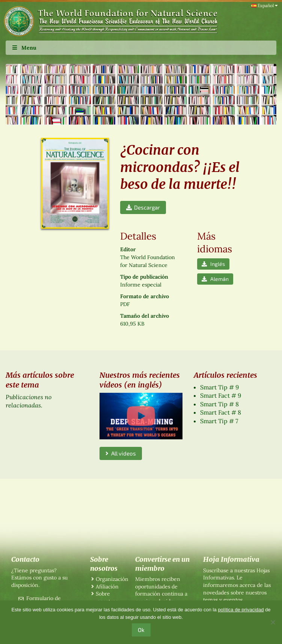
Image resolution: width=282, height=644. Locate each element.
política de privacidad (241, 610)
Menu (24, 48)
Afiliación (107, 587)
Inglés (213, 264)
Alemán (215, 279)
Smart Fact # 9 (221, 395)
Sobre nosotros (107, 597)
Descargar (143, 207)
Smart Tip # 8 (219, 404)
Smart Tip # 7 (219, 421)
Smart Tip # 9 (219, 387)
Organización (112, 579)
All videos (121, 453)
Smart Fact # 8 (221, 412)
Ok (141, 630)
